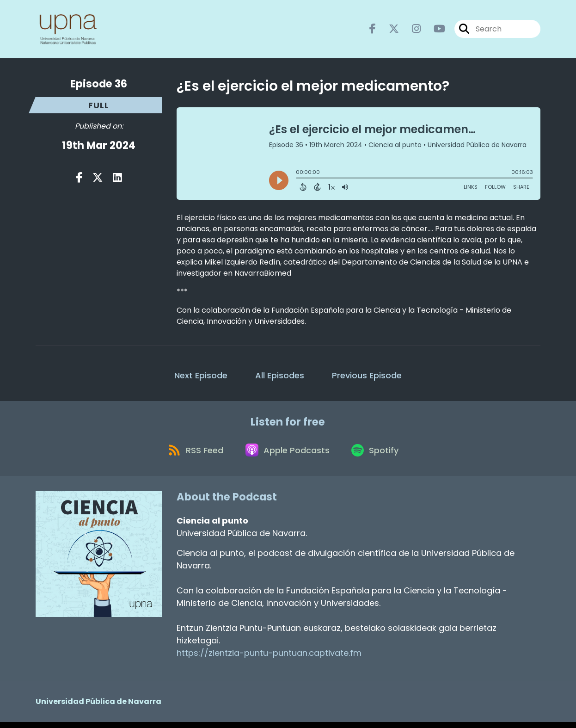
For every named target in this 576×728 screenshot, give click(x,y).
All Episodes (280, 377)
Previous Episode (367, 377)
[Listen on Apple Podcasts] (288, 455)
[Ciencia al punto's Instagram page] (411, 30)
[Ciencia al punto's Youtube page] (434, 30)
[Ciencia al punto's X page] (388, 30)
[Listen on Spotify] (378, 455)
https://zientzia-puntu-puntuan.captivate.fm (269, 659)
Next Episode (201, 377)
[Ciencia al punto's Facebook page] (373, 30)
